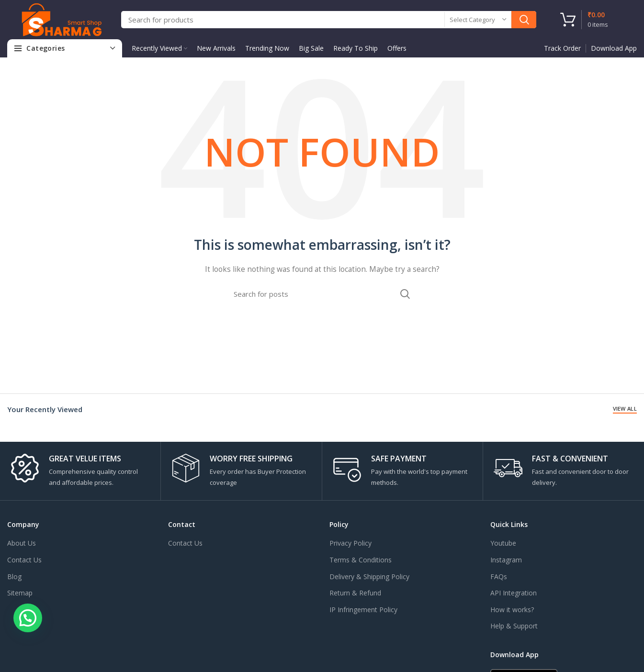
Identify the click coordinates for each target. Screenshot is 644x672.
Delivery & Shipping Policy (369, 577)
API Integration (514, 593)
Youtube (503, 543)
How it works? (512, 610)
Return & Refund (355, 593)
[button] (28, 618)
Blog (14, 577)
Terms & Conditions (361, 560)
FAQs (499, 577)
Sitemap (20, 593)
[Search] (329, 20)
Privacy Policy (350, 543)
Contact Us (24, 560)
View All (625, 409)
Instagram (506, 560)
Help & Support (514, 626)
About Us (22, 543)
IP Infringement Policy (363, 610)
